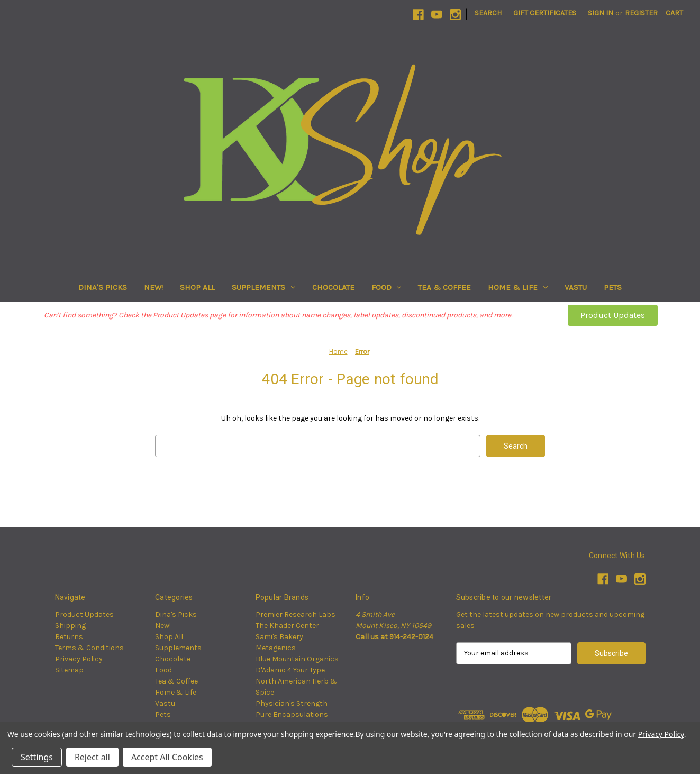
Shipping (70, 626)
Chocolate (333, 287)
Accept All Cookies (167, 757)
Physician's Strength (292, 703)
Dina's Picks (103, 287)
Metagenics (276, 648)
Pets (613, 287)
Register (641, 13)
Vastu (576, 287)
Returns (69, 637)
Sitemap (69, 670)
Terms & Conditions (89, 648)
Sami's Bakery (279, 637)
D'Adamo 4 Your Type (290, 670)
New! (153, 287)
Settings (37, 757)
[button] (613, 315)
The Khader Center (287, 626)
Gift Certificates (545, 13)
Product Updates (613, 315)
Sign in (601, 13)
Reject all (92, 757)
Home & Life (518, 287)
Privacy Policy (79, 659)
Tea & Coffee (444, 287)
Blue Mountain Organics (297, 659)
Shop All (197, 287)
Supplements (263, 287)
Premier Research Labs (296, 614)
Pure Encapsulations (292, 714)
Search (488, 13)
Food (387, 287)
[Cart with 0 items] (674, 13)
